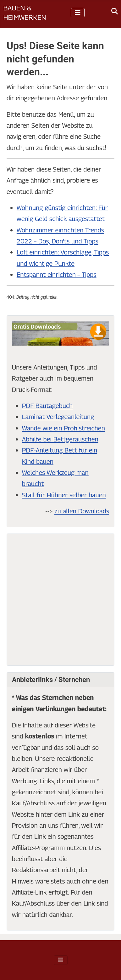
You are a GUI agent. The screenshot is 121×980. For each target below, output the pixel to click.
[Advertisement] (60, 600)
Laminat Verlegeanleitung (58, 417)
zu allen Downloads (82, 511)
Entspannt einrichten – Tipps (57, 274)
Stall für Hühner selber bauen (64, 495)
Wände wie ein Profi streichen (63, 428)
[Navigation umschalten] (78, 13)
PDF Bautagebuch (47, 406)
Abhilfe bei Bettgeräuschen (60, 439)
